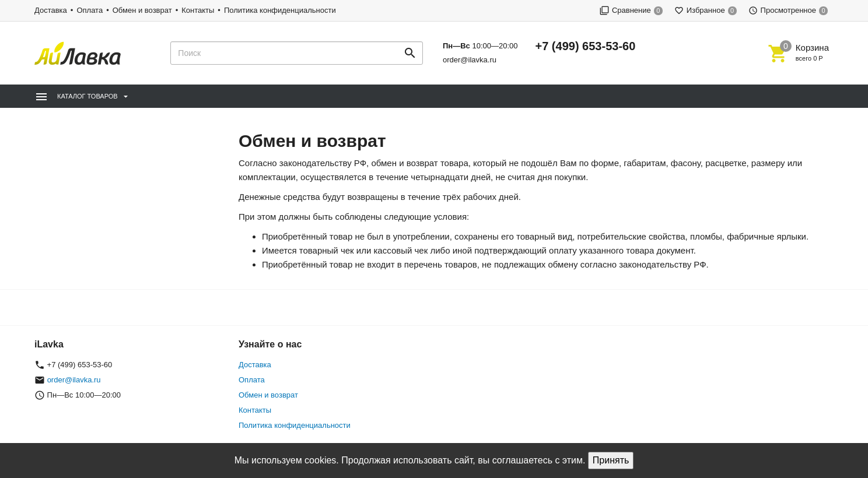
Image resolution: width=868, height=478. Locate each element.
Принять (611, 460)
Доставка (51, 10)
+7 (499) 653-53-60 (586, 46)
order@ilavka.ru (470, 60)
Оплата (90, 10)
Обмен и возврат (142, 10)
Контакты (198, 10)
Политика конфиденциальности (280, 10)
